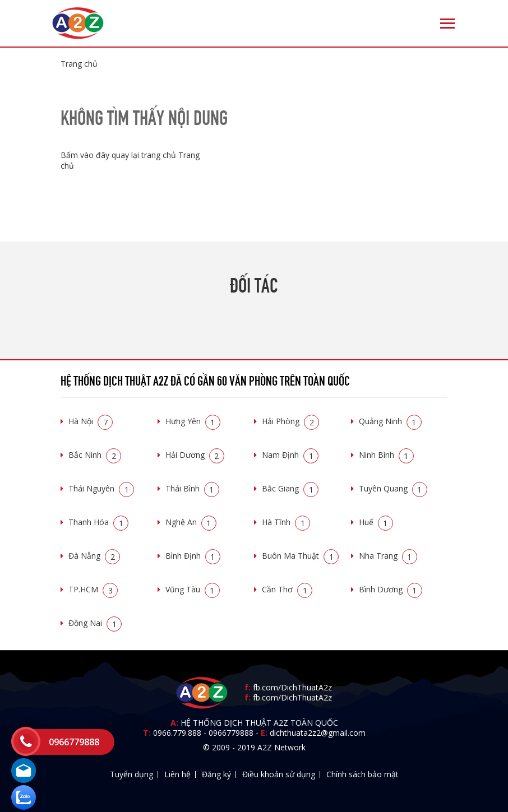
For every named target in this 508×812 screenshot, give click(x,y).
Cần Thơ (287, 589)
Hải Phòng (290, 421)
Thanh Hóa (98, 522)
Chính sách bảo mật (362, 774)
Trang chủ (79, 64)
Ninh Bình (386, 455)
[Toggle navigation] (447, 24)
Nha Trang (388, 556)
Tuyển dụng (131, 774)
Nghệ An (191, 522)
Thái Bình (192, 488)
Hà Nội (91, 421)
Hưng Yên (193, 421)
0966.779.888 (177, 733)
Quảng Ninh (390, 421)
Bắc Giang (290, 488)
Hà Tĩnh (286, 522)
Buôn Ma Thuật (300, 556)
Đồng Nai (95, 623)
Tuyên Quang (393, 488)
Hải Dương (195, 455)
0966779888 (231, 733)
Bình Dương (391, 589)
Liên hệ (177, 774)
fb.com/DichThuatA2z (292, 687)
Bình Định (193, 556)
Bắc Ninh (95, 455)
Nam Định (290, 455)
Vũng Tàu (193, 589)
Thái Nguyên (101, 488)
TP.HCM (93, 589)
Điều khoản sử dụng (279, 774)
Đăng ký (216, 774)
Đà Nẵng (94, 556)
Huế (376, 522)
